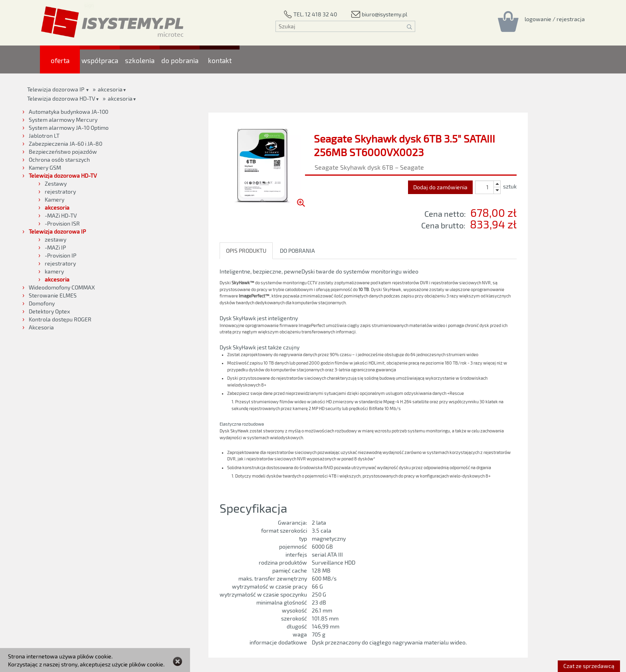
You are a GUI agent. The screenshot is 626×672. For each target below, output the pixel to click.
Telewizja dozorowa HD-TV (61, 98)
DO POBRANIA (297, 251)
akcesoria (120, 98)
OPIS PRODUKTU (246, 251)
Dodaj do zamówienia (440, 187)
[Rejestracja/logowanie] (555, 19)
